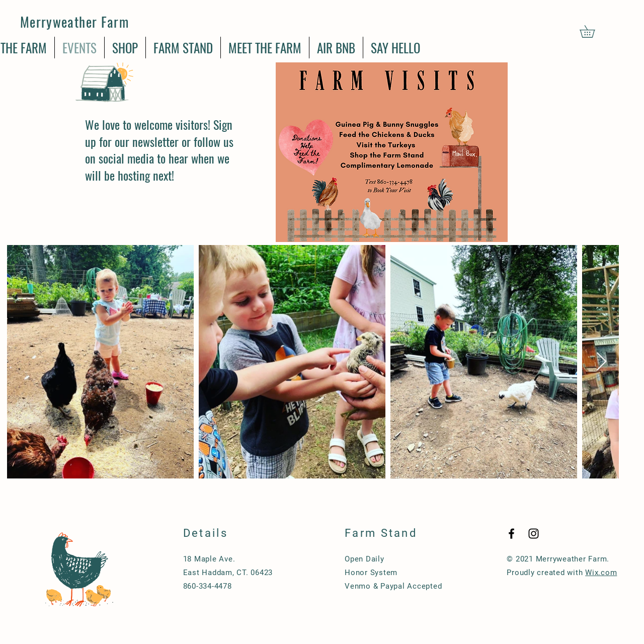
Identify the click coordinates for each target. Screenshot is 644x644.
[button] (593, 31)
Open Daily (365, 559)
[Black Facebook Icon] (511, 534)
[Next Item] (601, 362)
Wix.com (601, 573)
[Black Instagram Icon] (534, 534)
